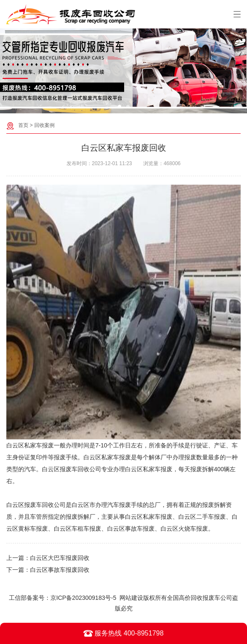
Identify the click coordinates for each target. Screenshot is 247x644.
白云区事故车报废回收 (60, 570)
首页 (23, 125)
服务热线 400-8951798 (123, 633)
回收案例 (44, 125)
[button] (119, 107)
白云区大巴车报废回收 (60, 558)
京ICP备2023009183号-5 (83, 598)
